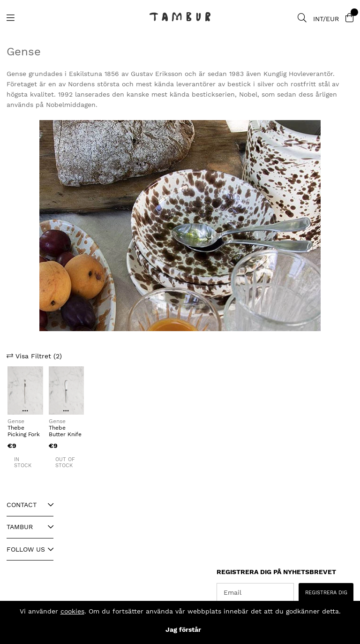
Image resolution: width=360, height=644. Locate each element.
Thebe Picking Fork (24, 431)
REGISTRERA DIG (326, 593)
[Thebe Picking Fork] (25, 390)
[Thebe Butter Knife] (67, 390)
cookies (72, 611)
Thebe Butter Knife (65, 431)
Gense (16, 421)
